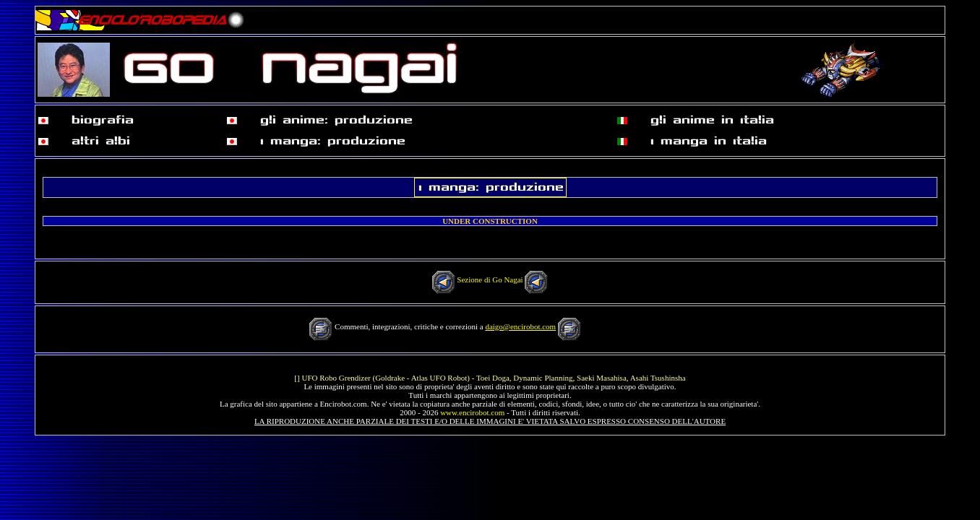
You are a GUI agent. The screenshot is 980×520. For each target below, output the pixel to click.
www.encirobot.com (472, 412)
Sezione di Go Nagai (490, 279)
